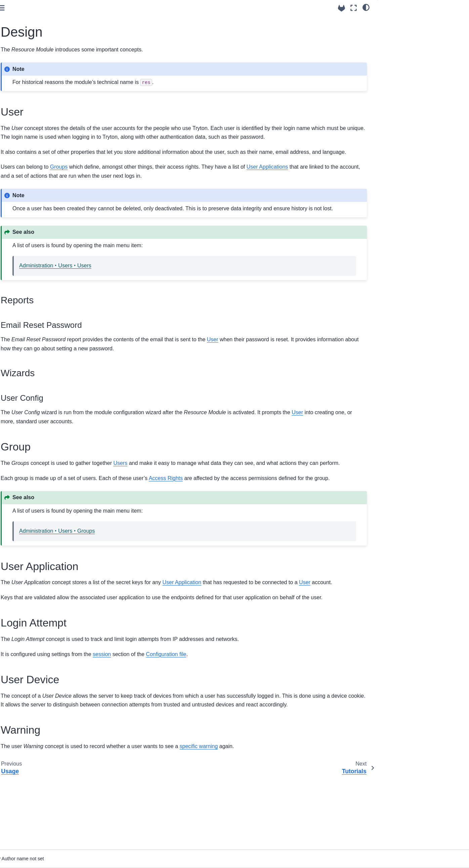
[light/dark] (366, 7)
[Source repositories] (342, 8)
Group (390, 48)
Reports (397, 30)
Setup (26, 101)
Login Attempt (398, 67)
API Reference (25, 58)
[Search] (47, 31)
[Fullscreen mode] (354, 8)
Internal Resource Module (42, 80)
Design (28, 122)
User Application (401, 58)
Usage (27, 112)
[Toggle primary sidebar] (105, 8)
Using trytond (23, 48)
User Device (396, 77)
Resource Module (34, 90)
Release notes (24, 144)
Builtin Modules (27, 69)
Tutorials (18, 133)
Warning (392, 86)
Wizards (397, 39)
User (389, 20)
